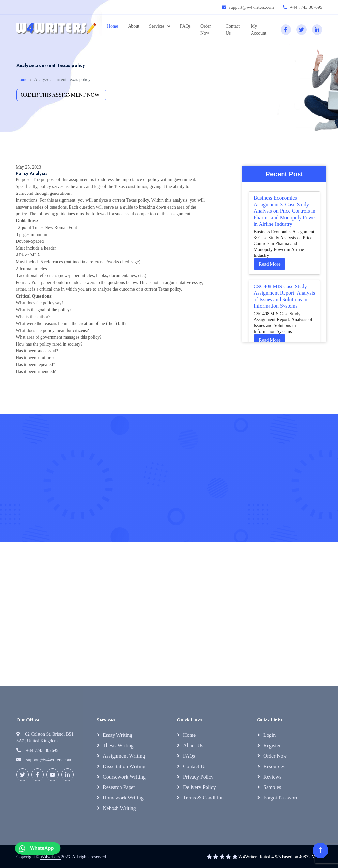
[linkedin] (317, 30)
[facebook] (286, 30)
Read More (270, 264)
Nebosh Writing (119, 808)
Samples (272, 787)
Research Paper (119, 787)
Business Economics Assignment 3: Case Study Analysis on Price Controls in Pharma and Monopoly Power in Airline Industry (285, 211)
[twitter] (301, 30)
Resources (274, 766)
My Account (259, 30)
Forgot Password (281, 798)
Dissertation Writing (124, 766)
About (134, 26)
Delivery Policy (200, 787)
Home (113, 26)
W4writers (51, 857)
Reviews (272, 777)
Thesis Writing (118, 745)
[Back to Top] (320, 850)
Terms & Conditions (204, 798)
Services (157, 26)
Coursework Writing (124, 777)
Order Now (206, 30)
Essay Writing (117, 735)
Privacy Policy (198, 777)
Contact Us (233, 30)
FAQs (185, 26)
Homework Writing (123, 798)
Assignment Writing (124, 756)
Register (272, 745)
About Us (193, 745)
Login (269, 735)
